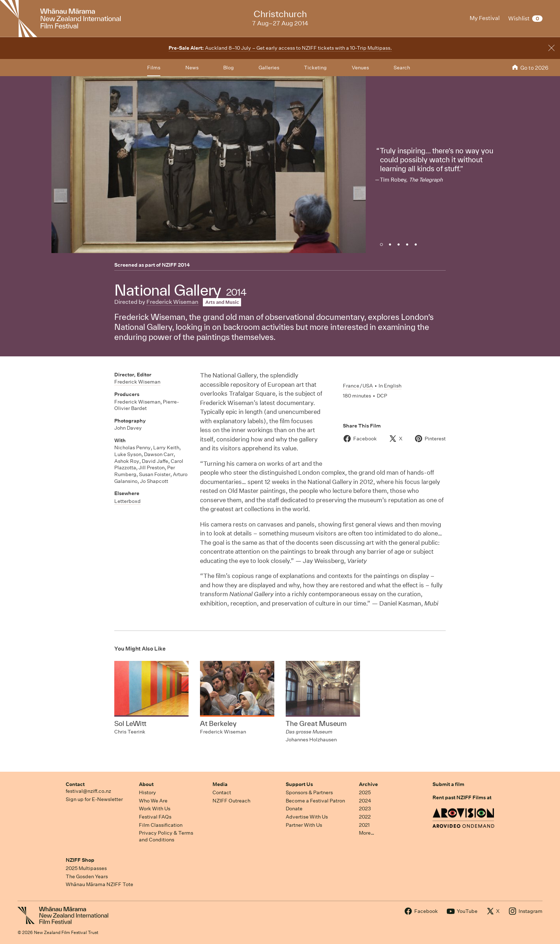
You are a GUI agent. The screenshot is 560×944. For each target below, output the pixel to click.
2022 (365, 817)
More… (367, 833)
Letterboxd (127, 501)
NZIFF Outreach (231, 801)
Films (154, 68)
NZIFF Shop (80, 860)
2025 (365, 792)
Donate (294, 809)
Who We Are (153, 801)
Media (220, 784)
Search (402, 68)
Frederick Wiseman (172, 302)
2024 (365, 801)
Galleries (269, 68)
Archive (368, 784)
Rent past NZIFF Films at (462, 797)
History (147, 792)
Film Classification (161, 825)
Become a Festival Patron (315, 801)
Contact (75, 784)
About (146, 784)
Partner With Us (304, 825)
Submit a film (448, 784)
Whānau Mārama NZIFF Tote (99, 884)
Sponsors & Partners (309, 792)
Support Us (299, 784)
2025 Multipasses (86, 868)
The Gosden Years (87, 876)
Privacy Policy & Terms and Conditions (166, 836)
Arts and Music (222, 302)
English (393, 386)
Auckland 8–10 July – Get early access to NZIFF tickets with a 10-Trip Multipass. (280, 48)
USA (368, 386)
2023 (365, 809)
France (351, 386)
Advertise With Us (307, 817)
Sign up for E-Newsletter (94, 799)
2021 (364, 825)
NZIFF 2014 (176, 265)
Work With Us (155, 809)
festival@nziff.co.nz (88, 791)
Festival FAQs (155, 817)
